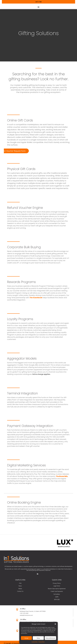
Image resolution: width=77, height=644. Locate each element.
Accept (26, 638)
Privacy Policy (42, 642)
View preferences (50, 638)
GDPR (57, 603)
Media (20, 594)
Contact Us (20, 597)
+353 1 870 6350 (24, 619)
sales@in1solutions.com (26, 621)
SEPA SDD (57, 605)
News (20, 592)
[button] (55, 624)
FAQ (20, 589)
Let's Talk (38, 2)
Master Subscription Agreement (57, 594)
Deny (38, 638)
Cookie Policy (35, 642)
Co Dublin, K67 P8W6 (40, 617)
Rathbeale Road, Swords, (27, 617)
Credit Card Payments (57, 597)
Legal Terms (57, 592)
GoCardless (57, 600)
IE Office (23, 615)
